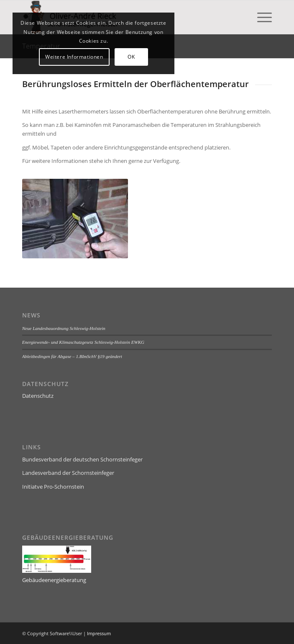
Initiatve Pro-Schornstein (53, 487)
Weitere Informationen (74, 57)
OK (131, 57)
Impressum (99, 633)
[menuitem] (260, 17)
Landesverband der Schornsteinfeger (68, 473)
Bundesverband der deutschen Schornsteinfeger (82, 459)
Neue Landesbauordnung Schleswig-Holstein (64, 328)
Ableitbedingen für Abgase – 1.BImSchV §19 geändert (72, 356)
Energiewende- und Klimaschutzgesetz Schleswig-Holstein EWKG (83, 342)
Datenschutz (38, 396)
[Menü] (260, 17)
